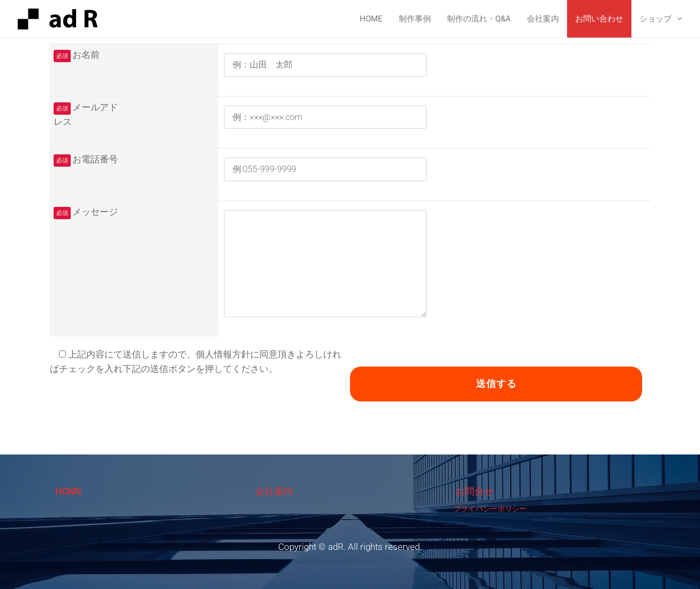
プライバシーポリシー (490, 509)
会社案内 (543, 19)
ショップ (656, 19)
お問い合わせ (599, 19)
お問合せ (475, 491)
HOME (69, 491)
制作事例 (415, 19)
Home (371, 19)
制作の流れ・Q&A (479, 19)
